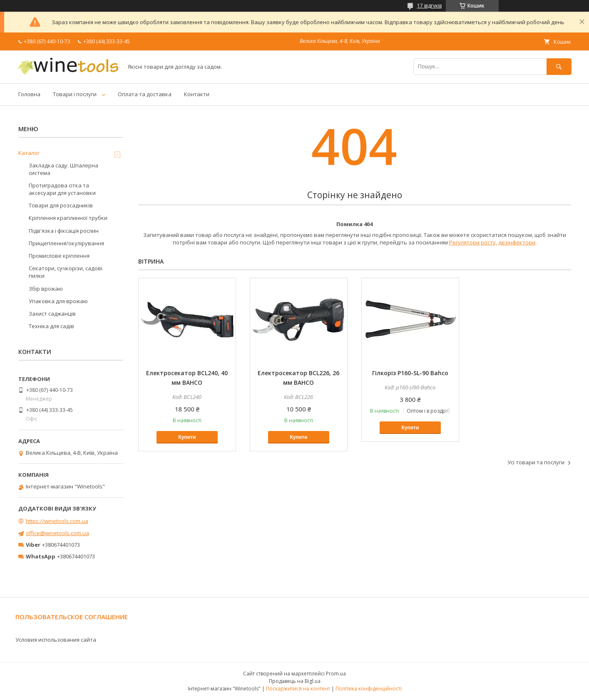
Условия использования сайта (56, 640)
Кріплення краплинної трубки (68, 218)
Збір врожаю (46, 289)
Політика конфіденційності (369, 689)
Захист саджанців (52, 314)
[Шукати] (559, 66)
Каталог (29, 153)
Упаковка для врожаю (58, 301)
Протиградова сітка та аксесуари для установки (62, 189)
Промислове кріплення (59, 256)
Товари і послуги (75, 94)
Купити (187, 437)
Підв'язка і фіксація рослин (64, 231)
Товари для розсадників (61, 205)
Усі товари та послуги (536, 462)
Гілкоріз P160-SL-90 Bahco (410, 373)
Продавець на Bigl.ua (295, 681)
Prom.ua (336, 674)
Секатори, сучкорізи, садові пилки (66, 272)
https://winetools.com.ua (57, 521)
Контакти (197, 94)
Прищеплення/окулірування (66, 243)
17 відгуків (429, 6)
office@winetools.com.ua (57, 533)
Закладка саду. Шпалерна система (63, 169)
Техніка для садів (51, 326)
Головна (29, 94)
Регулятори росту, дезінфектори (492, 242)
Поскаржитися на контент (298, 689)
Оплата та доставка (145, 94)
